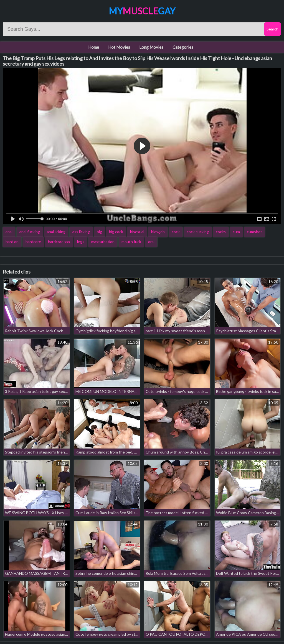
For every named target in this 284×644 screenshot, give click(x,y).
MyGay (142, 11)
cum (236, 232)
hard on (12, 242)
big (99, 232)
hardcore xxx (59, 242)
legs (81, 242)
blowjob (158, 232)
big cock (116, 232)
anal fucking (30, 232)
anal (9, 232)
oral (151, 242)
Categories (183, 47)
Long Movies (151, 47)
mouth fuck (131, 242)
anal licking (56, 232)
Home (94, 47)
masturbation (103, 242)
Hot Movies (119, 47)
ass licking (81, 232)
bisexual (137, 232)
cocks (221, 232)
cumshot (254, 232)
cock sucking (198, 232)
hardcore (33, 242)
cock (176, 232)
